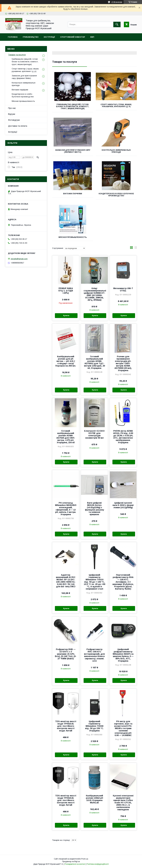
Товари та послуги (17, 55)
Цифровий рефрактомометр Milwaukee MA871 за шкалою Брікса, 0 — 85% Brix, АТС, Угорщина (123, 655)
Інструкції (49, 37)
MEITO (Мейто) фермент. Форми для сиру (31, 45)
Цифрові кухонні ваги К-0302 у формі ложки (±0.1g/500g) (123, 505)
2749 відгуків (117, 2)
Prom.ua (85, 859)
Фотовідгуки (14, 120)
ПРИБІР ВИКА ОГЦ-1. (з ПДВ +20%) (66, 291)
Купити (66, 316)
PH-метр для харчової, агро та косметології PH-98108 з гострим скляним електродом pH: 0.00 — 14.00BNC (123, 728)
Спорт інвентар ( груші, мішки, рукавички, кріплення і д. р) (116, 106)
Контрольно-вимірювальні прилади (116, 151)
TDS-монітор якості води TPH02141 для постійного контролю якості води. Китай (66, 726)
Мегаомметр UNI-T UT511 (123, 289)
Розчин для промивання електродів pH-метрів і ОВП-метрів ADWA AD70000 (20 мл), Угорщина (123, 363)
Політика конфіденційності (98, 864)
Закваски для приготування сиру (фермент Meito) (73, 151)
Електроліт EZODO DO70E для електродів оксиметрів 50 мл (94, 434)
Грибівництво (31, 37)
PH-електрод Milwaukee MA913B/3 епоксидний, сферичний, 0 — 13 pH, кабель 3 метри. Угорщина (66, 509)
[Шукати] (117, 24)
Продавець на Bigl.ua (71, 861)
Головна (13, 37)
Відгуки (12, 114)
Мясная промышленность (73, 237)
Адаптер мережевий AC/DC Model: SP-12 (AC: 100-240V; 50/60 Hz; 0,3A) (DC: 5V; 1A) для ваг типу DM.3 (66, 581)
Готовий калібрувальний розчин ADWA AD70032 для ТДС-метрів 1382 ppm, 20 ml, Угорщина (94, 362)
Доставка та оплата (18, 126)
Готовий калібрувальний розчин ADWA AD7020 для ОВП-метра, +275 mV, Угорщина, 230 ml (66, 437)
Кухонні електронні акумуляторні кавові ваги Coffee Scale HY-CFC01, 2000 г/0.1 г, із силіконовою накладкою (123, 803)
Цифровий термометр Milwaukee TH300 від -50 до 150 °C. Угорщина (94, 726)
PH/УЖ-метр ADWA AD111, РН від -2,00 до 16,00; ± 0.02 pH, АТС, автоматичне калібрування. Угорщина (123, 437)
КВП (92, 37)
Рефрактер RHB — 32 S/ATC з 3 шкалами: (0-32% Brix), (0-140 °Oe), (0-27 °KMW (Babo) (66, 654)
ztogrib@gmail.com (19, 259)
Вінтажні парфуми (73, 194)
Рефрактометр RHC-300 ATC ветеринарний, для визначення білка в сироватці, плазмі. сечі (94, 655)
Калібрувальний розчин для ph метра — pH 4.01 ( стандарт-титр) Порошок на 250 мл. (66, 361)
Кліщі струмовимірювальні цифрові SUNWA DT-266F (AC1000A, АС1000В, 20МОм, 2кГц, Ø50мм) (94, 294)
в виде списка (135, 248)
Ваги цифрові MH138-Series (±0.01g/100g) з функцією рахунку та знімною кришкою (94, 509)
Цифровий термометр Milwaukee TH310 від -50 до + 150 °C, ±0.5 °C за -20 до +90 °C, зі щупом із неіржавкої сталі (94, 582)
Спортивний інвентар (73, 37)
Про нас (12, 108)
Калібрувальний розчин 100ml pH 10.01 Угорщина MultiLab (94, 799)
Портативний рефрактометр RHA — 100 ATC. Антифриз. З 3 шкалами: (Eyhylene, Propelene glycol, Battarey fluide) (123, 582)
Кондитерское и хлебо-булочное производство (116, 195)
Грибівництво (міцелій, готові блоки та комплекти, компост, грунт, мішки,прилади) (73, 107)
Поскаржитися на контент (75, 864)
